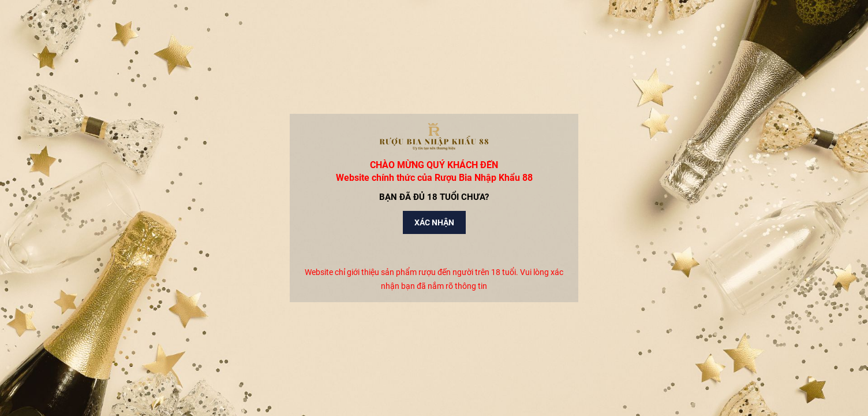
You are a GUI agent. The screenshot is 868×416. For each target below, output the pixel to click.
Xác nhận (434, 222)
